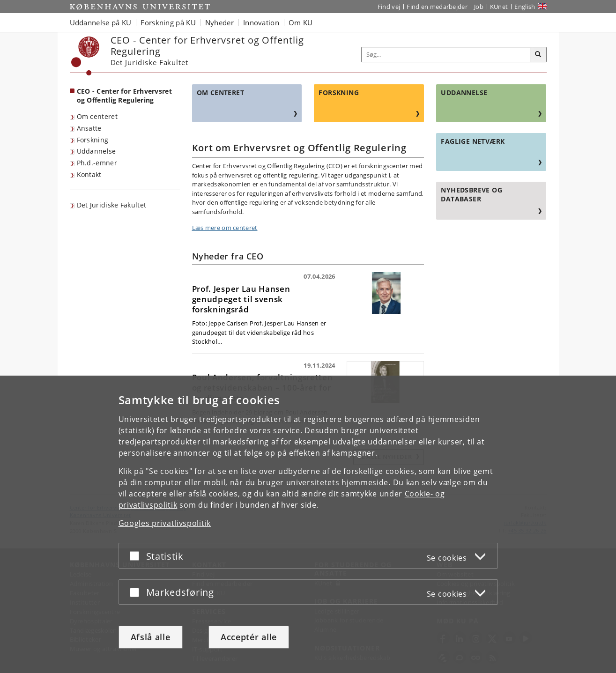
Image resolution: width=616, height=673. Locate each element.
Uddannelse (96, 151)
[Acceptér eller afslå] (137, 556)
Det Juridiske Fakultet (112, 205)
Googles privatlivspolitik (165, 523)
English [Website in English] (525, 7)
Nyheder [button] (219, 22)
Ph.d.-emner (97, 163)
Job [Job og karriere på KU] (479, 7)
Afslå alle (151, 637)
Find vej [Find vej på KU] (389, 7)
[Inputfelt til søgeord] (446, 55)
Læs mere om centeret (225, 228)
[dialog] (308, 524)
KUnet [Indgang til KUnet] (499, 7)
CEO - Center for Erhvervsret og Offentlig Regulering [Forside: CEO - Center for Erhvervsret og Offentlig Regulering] (124, 96)
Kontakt (89, 174)
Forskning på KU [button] (168, 22)
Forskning (93, 140)
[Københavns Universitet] (85, 56)
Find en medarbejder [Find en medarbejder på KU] (437, 7)
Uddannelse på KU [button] (101, 22)
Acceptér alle (249, 637)
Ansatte (89, 128)
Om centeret (97, 116)
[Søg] (538, 55)
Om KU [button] (301, 22)
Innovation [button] (261, 22)
